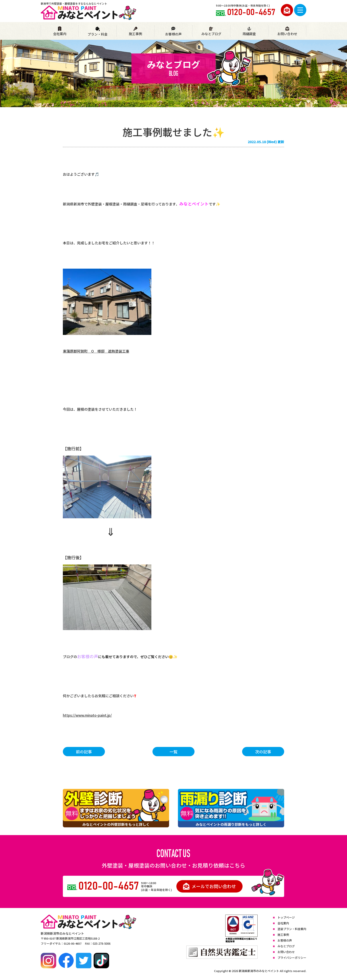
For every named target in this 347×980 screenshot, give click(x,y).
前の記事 (84, 752)
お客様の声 (173, 31)
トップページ (286, 917)
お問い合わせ (287, 31)
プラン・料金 (98, 31)
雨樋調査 (249, 31)
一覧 (173, 752)
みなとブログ (211, 31)
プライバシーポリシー (292, 958)
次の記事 (263, 752)
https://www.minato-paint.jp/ (87, 715)
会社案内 (60, 31)
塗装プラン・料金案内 (292, 929)
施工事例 (135, 31)
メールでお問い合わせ (209, 886)
